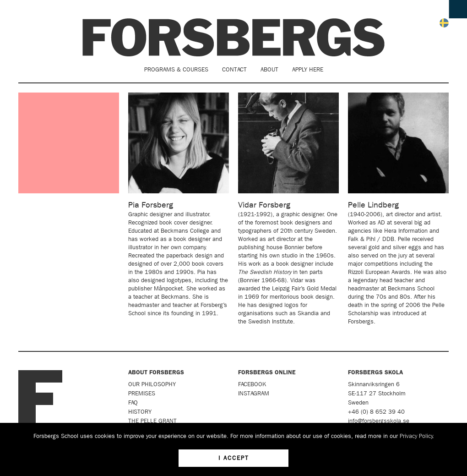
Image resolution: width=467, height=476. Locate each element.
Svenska (444, 23)
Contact (234, 69)
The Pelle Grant (152, 421)
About (269, 69)
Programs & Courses (176, 69)
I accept (234, 458)
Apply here (308, 69)
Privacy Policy (416, 436)
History (140, 412)
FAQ (133, 402)
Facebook (252, 384)
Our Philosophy (152, 384)
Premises (142, 393)
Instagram (254, 393)
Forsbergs (233, 37)
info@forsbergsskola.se (379, 421)
